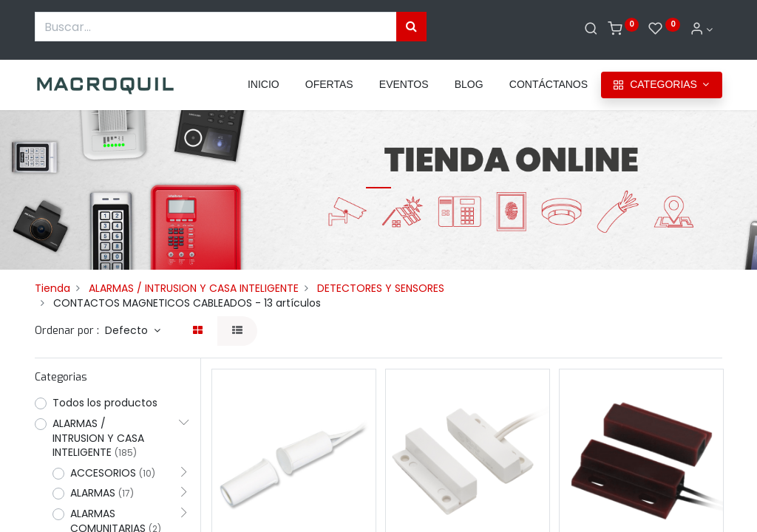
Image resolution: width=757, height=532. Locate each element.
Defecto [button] (128, 330)
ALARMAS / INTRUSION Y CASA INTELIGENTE (194, 288)
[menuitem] (264, 85)
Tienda (52, 288)
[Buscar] (591, 30)
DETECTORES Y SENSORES (381, 288)
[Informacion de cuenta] (702, 30)
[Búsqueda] (411, 27)
